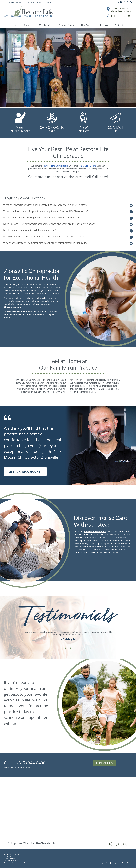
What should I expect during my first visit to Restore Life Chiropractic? (42, 217)
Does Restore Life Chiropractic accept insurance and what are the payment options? (50, 224)
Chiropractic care (12, 307)
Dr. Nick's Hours (34, 2)
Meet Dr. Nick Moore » (25, 471)
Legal (108, 863)
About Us (28, 25)
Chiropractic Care (66, 25)
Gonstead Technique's (95, 532)
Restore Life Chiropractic (55, 166)
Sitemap (130, 863)
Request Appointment (14, 2)
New (84, 129)
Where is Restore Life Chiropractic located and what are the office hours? (44, 237)
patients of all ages (26, 311)
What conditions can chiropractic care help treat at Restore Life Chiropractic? (46, 211)
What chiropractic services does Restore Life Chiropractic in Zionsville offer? (45, 205)
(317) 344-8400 (13, 860)
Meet (20, 129)
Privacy (114, 863)
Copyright (101, 863)
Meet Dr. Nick (45, 25)
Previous (66, 648)
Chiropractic (52, 129)
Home (14, 25)
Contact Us (120, 25)
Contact (116, 129)
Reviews (104, 25)
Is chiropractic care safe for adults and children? (30, 230)
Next (70, 648)
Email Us (48, 2)
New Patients (87, 25)
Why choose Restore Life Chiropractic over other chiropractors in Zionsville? (45, 243)
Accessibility (122, 863)
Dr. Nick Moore (88, 166)
